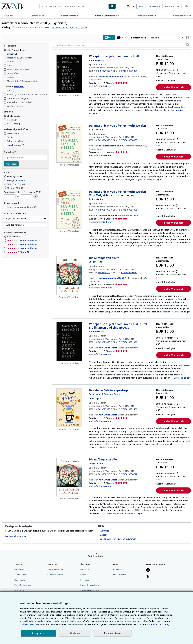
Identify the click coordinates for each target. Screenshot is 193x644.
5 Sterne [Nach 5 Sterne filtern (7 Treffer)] (18, 252)
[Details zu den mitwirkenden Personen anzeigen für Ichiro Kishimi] (96, 129)
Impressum (85, 580)
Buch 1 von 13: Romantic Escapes (105, 394)
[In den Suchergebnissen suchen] (121, 45)
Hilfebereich (118, 569)
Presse (83, 575)
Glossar (103, 535)
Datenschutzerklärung (90, 585)
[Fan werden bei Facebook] (148, 570)
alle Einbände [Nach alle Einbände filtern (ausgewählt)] (12, 116)
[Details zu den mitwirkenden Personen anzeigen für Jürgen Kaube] (96, 262)
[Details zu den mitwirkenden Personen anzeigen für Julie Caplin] (95, 398)
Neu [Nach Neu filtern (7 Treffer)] (9, 91)
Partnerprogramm (55, 575)
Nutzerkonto (155, 6)
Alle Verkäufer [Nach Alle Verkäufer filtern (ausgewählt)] (15, 237)
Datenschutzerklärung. (158, 624)
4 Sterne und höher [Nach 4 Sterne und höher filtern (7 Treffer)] (24, 248)
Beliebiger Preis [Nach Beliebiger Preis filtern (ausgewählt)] (13, 176)
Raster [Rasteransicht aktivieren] (122, 37)
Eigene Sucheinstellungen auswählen (118, 539)
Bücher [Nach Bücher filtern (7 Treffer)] (10, 54)
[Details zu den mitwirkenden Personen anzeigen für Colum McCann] (97, 60)
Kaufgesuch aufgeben (16, 536)
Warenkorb (19, 590)
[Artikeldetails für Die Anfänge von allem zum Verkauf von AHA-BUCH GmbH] (69, 477)
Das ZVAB (85, 569)
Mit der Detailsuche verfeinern (69, 27)
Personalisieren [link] (112, 633)
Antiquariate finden (146, 16)
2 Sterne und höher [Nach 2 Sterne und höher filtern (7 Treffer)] (24, 240)
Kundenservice (120, 575)
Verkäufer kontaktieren (101, 86)
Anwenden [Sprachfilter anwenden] (11, 164)
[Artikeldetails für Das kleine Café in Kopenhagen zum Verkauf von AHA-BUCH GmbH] (69, 408)
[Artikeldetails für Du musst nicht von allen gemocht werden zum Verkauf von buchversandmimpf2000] (69, 143)
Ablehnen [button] (75, 633)
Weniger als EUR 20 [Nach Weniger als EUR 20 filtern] (15, 180)
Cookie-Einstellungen (70, 621)
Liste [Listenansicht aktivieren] (109, 37)
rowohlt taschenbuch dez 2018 (32, 27)
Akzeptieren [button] (38, 633)
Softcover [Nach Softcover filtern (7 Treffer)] (12, 124)
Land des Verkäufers (15, 225)
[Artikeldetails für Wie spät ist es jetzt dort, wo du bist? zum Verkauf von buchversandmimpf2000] (69, 74)
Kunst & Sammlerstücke (107, 16)
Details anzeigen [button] (154, 179)
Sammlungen (37, 16)
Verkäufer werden (182, 16)
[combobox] (74, 6)
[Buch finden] (112, 6)
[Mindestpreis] (10, 197)
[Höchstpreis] (26, 197)
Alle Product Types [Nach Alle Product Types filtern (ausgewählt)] (15, 50)
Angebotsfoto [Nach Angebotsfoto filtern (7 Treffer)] (14, 145)
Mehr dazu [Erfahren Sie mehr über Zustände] (19, 87)
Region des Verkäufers (16, 219)
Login (142, 6)
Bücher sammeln (70, 16)
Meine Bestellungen (23, 585)
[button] (188, 45)
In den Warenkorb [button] (174, 87)
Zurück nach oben (97, 556)
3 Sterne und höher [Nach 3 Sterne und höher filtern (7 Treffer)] (24, 244)
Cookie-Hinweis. (27, 624)
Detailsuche (8, 16)
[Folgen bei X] (148, 577)
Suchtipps (104, 531)
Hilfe (186, 6)
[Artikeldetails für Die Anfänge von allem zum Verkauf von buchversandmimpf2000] (69, 276)
